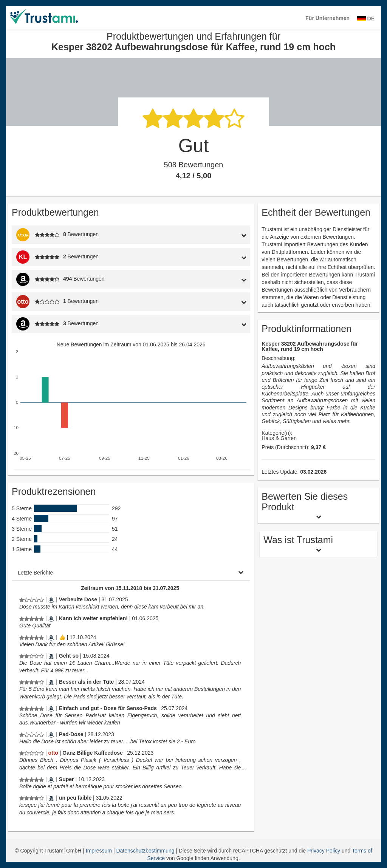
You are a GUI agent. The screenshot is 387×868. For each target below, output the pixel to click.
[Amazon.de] (51, 599)
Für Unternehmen (327, 18)
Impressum (100, 851)
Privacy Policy (324, 851)
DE (366, 19)
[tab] (219, 235)
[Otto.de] (53, 753)
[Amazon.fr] (51, 779)
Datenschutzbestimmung (146, 851)
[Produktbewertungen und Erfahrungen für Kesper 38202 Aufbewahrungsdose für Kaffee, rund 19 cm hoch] (32, 599)
